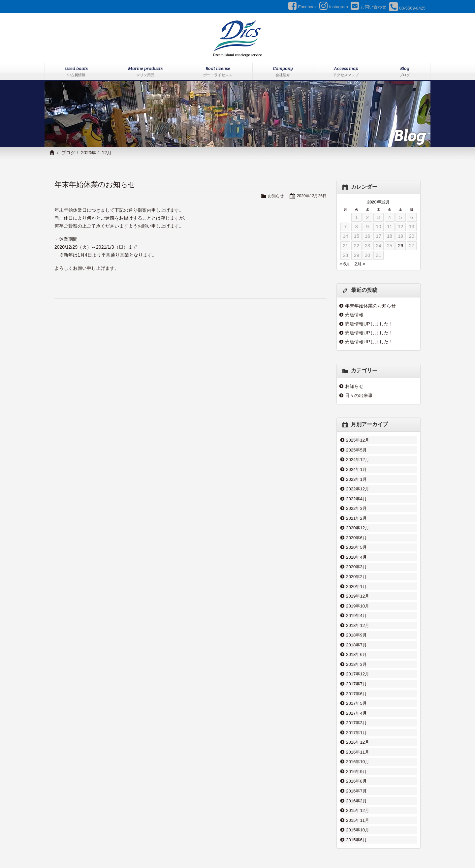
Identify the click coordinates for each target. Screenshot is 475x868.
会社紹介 (241, 847)
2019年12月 (358, 583)
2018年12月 (358, 610)
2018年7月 (356, 628)
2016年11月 (358, 727)
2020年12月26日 (311, 196)
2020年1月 (356, 574)
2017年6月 (356, 673)
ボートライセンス (210, 847)
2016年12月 (358, 718)
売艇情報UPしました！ (369, 324)
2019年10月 (358, 592)
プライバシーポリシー (329, 847)
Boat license (218, 72)
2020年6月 (356, 530)
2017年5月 (356, 682)
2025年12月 (358, 440)
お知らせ (273, 196)
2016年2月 (356, 772)
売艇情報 (354, 315)
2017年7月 (356, 664)
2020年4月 (356, 547)
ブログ (68, 153)
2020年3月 (356, 556)
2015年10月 (358, 799)
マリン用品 (176, 847)
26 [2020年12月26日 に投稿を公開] (400, 246)
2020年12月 (358, 521)
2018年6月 (356, 637)
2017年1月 (356, 709)
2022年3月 (356, 503)
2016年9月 (356, 745)
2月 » (360, 264)
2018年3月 (356, 646)
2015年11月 (358, 790)
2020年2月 (356, 566)
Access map (346, 72)
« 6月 (345, 264)
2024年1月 (356, 467)
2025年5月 (356, 449)
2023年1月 (356, 476)
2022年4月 (356, 494)
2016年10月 (358, 736)
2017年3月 (356, 700)
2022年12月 (358, 485)
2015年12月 (358, 781)
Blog (405, 72)
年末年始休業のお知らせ (95, 185)
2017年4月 (356, 691)
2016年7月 (356, 763)
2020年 (88, 153)
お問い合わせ (289, 847)
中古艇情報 (148, 847)
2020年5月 (356, 539)
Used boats (76, 72)
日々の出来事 (359, 395)
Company (283, 72)
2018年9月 (356, 619)
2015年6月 (356, 808)
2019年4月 (356, 601)
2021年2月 (356, 512)
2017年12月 (358, 655)
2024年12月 (358, 458)
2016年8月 (356, 754)
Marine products (146, 72)
